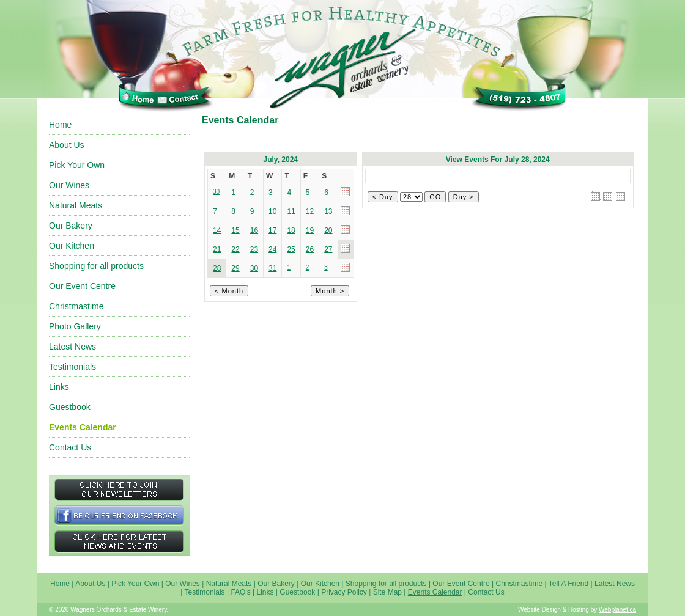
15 (235, 230)
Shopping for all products (96, 266)
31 (272, 268)
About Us (67, 145)
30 (254, 268)
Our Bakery (71, 226)
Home (60, 125)
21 (217, 249)
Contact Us (70, 447)
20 (328, 230)
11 (291, 211)
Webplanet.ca (617, 610)
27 (328, 249)
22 (235, 249)
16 (254, 230)
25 (291, 249)
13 (328, 211)
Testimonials (72, 367)
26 (310, 249)
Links (59, 387)
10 (272, 211)
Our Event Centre (82, 286)
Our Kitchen (72, 246)
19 (310, 230)
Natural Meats (76, 205)
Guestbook (70, 407)
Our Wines (69, 185)
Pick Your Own (77, 165)
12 (310, 211)
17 (272, 230)
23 (254, 249)
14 (217, 230)
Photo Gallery (75, 326)
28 (217, 268)
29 (235, 268)
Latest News (72, 346)
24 (272, 249)
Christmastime (76, 306)
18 (291, 230)
